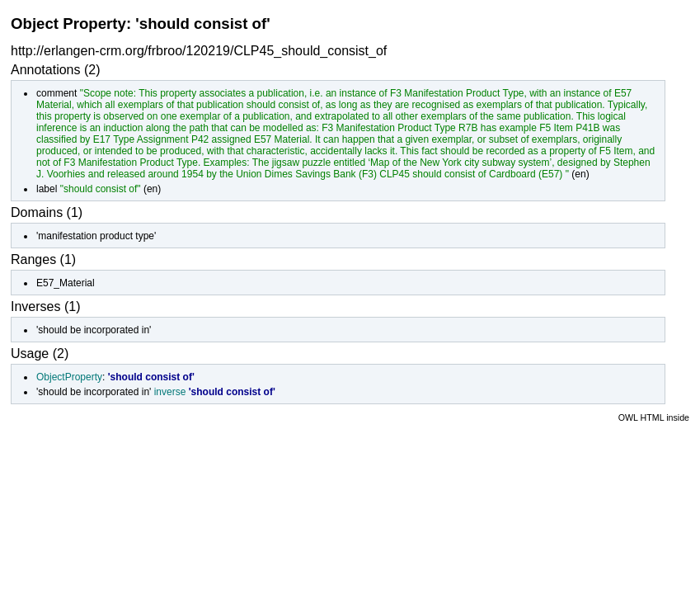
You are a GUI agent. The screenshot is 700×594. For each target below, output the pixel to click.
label (47, 189)
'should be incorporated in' (94, 330)
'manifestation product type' (96, 236)
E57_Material (66, 283)
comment (56, 93)
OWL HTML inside (654, 417)
